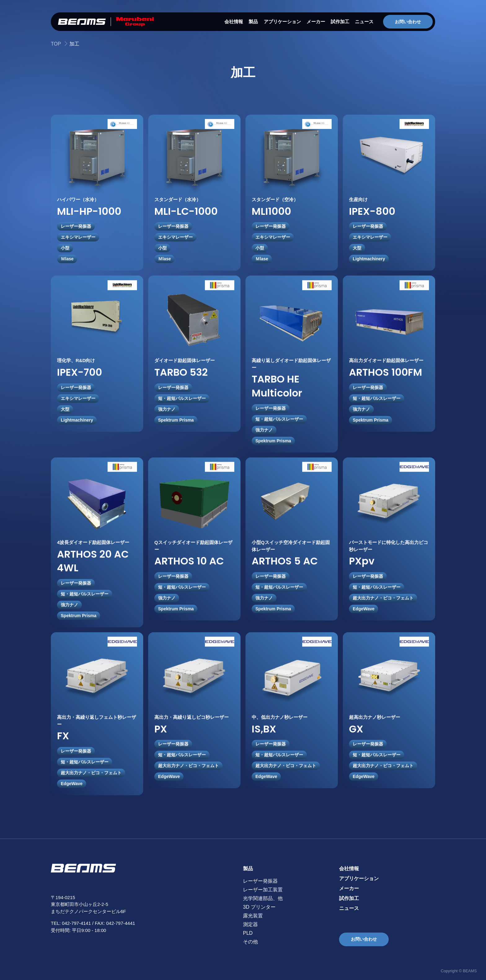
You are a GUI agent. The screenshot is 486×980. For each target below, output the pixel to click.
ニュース (364, 22)
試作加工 (340, 22)
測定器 (250, 924)
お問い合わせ (408, 22)
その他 (250, 942)
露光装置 (253, 916)
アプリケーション (282, 22)
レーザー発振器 (260, 881)
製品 (253, 22)
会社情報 (234, 22)
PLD (248, 933)
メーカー (316, 22)
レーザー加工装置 (263, 890)
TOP (56, 44)
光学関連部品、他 (263, 898)
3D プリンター (259, 907)
